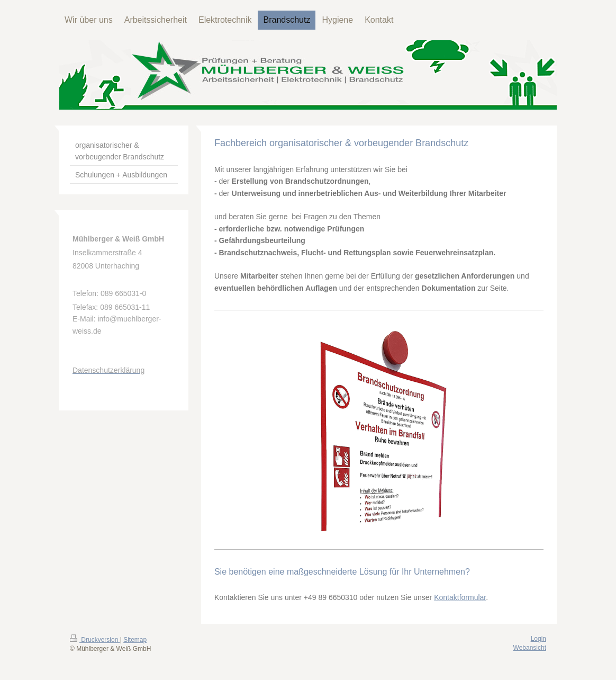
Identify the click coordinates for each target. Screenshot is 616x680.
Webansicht (530, 648)
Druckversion (95, 640)
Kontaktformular (460, 597)
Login (538, 639)
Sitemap (135, 640)
